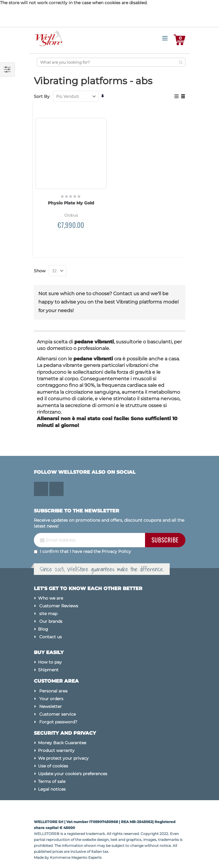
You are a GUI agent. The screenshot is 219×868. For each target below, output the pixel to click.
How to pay (50, 662)
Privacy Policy (116, 551)
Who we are (51, 598)
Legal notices (52, 789)
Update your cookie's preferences (73, 774)
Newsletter (51, 706)
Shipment (48, 670)
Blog (43, 629)
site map (48, 614)
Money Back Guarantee (62, 743)
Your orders (51, 699)
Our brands (51, 621)
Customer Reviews (59, 606)
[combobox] (111, 62)
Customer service (57, 714)
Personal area (53, 691)
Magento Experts (86, 857)
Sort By (42, 96)
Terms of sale (52, 781)
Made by (42, 857)
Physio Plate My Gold (71, 203)
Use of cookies (53, 766)
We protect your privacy (63, 758)
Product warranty (56, 750)
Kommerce (60, 857)
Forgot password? (58, 722)
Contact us (51, 637)
